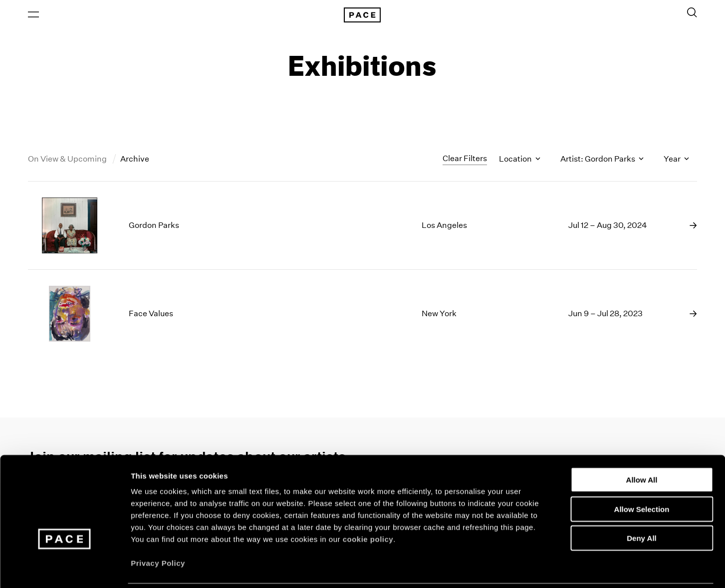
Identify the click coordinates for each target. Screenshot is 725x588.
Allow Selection (642, 474)
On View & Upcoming (68, 161)
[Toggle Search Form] (692, 13)
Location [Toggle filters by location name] (520, 161)
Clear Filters (465, 161)
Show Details (524, 568)
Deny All (641, 503)
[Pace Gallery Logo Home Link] (363, 16)
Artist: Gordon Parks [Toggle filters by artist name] (602, 161)
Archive (135, 161)
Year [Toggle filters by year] (676, 161)
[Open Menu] (33, 15)
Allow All (642, 445)
